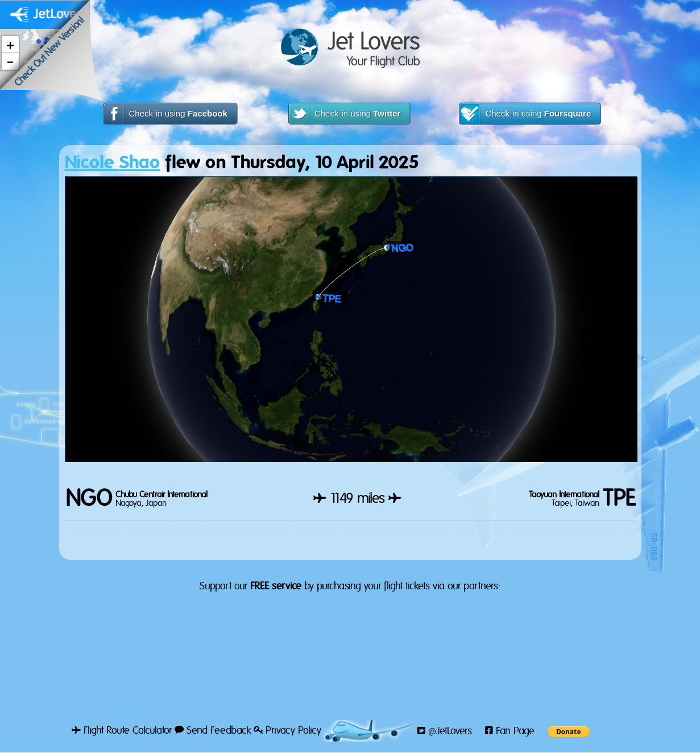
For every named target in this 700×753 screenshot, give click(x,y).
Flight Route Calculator (122, 731)
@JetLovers (445, 731)
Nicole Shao (113, 163)
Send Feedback (213, 731)
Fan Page (510, 731)
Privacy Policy (287, 731)
